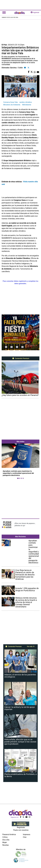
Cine (25, 837)
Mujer (5, 842)
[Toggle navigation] (4, 12)
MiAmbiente (27, 105)
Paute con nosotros (21, 830)
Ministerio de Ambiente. (12, 105)
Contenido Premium (20, 358)
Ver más (31, 646)
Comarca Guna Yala (10, 102)
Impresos (27, 834)
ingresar (35, 12)
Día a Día (6, 840)
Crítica (5, 837)
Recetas (6, 845)
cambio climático (26, 102)
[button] (4, 462)
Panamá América (9, 834)
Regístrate (21, 827)
